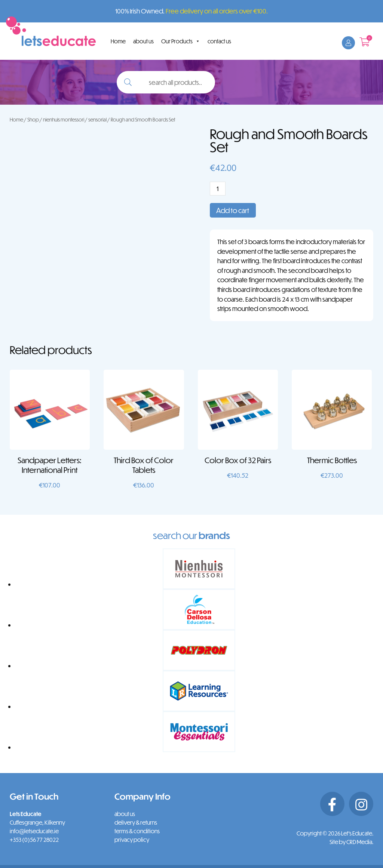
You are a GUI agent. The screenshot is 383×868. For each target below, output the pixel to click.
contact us (219, 41)
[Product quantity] (218, 189)
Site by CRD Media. (351, 842)
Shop (33, 119)
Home (118, 41)
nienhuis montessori (64, 119)
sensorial (97, 119)
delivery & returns (136, 822)
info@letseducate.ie (34, 831)
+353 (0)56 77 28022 (34, 840)
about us (143, 41)
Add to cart (233, 210)
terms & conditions (137, 831)
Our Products (181, 41)
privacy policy (132, 840)
